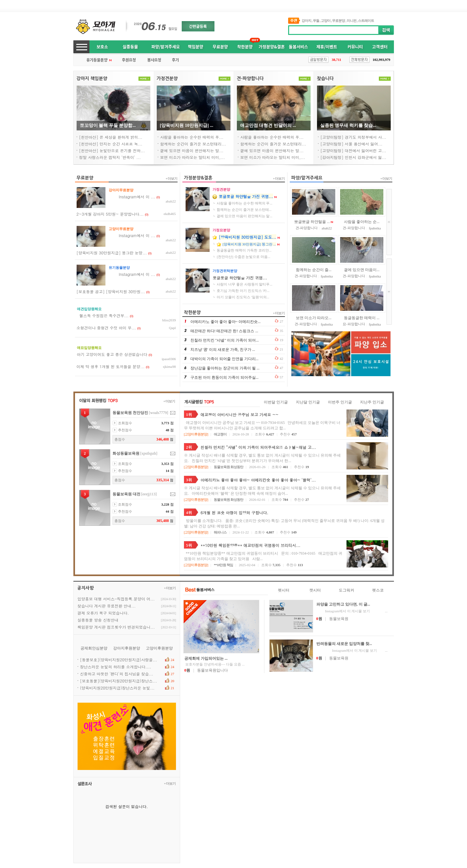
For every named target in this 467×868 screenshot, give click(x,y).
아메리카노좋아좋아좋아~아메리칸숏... (226, 322)
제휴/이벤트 (327, 47)
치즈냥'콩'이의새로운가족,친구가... (223, 350)
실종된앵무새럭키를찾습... (348, 125)
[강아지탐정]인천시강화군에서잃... (354, 157)
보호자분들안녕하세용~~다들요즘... (214, 664)
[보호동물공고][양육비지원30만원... (111, 291)
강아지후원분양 (127, 648)
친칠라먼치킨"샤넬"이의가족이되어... (225, 340)
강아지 (306, 21)
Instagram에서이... (132, 197)
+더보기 (172, 178)
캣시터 (315, 590)
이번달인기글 (276, 402)
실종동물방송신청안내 (98, 620)
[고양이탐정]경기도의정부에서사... (354, 137)
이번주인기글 (340, 402)
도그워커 (346, 590)
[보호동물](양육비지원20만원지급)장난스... (119, 681)
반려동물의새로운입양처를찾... (344, 644)
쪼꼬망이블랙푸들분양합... (108, 125)
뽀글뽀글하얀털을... (312, 222)
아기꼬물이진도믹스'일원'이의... (243, 297)
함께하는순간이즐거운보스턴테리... (193, 144)
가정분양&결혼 (272, 47)
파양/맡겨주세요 (166, 47)
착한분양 (245, 47)
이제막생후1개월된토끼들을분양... (111, 366)
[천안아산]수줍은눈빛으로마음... (243, 257)
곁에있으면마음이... (362, 270)
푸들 (316, 21)
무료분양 (338, 21)
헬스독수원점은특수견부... (103, 315)
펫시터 (284, 590)
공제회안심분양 (94, 648)
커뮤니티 (355, 47)
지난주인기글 (372, 402)
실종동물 (130, 47)
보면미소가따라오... (314, 318)
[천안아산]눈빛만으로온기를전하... (112, 150)
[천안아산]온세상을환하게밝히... (111, 137)
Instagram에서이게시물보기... (352, 611)
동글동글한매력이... (362, 318)
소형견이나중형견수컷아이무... (106, 328)
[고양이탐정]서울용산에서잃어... (352, 144)
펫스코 (378, 590)
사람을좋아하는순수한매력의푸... (192, 137)
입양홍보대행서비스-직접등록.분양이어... (116, 599)
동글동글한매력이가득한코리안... (244, 250)
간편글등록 (198, 26)
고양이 (326, 21)
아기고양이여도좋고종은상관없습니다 (112, 354)
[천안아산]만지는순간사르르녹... (111, 144)
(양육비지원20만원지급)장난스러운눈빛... (117, 688)
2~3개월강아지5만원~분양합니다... (110, 214)
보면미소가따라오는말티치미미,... (193, 157)
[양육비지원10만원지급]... (187, 125)
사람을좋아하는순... (362, 222)
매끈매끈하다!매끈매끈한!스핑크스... (224, 331)
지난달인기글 (308, 402)
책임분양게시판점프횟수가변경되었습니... (116, 627)
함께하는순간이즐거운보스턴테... (244, 210)
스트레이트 (366, 21)
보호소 (102, 47)
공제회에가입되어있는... (206, 658)
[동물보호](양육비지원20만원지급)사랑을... (119, 660)
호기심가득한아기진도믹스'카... (243, 291)
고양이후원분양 (196, 434)
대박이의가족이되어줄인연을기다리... (225, 359)
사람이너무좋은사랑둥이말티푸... (244, 284)
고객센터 (380, 47)
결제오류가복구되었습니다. (103, 613)
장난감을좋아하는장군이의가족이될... (225, 368)
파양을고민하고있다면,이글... (343, 604)
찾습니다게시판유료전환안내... (107, 606)
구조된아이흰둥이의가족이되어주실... (225, 377)
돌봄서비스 (298, 47)
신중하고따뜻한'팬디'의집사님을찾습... (117, 674)
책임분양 (196, 47)
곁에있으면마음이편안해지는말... (192, 150)
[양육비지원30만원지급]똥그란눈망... (112, 253)
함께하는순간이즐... (314, 270)
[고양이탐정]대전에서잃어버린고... (354, 150)
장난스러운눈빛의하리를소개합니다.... (116, 667)
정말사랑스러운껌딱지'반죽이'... (110, 157)
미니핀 (352, 21)
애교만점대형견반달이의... (268, 125)
